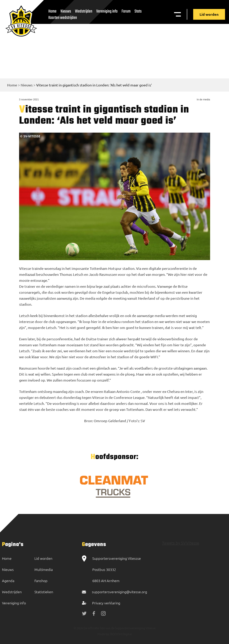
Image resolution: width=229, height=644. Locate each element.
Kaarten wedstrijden (63, 18)
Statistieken (44, 592)
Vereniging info (107, 11)
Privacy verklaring (106, 603)
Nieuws (27, 85)
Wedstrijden (84, 11)
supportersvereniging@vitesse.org (119, 592)
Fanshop (41, 581)
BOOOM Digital (121, 634)
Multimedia (44, 569)
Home (12, 85)
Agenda (8, 581)
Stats (138, 11)
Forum (126, 11)
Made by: (104, 634)
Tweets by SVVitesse (181, 543)
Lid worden (209, 14)
